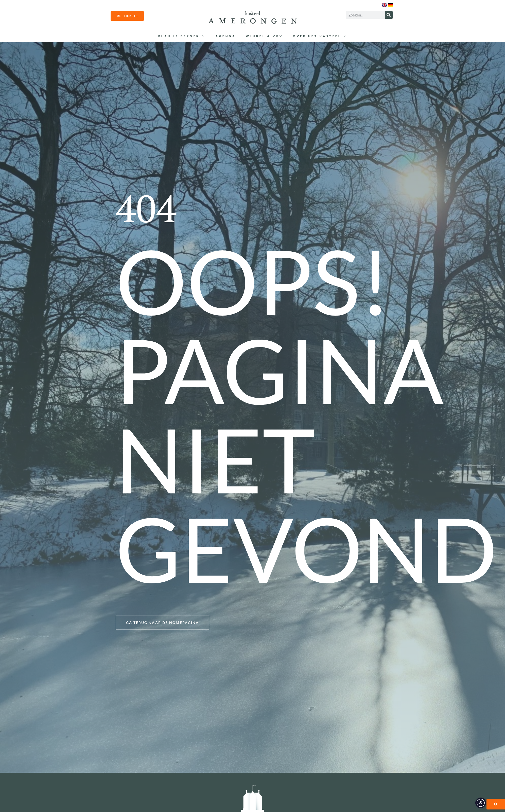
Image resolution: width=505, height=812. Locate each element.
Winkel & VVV (264, 36)
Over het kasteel (320, 36)
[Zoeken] (389, 15)
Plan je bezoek (182, 36)
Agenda (226, 36)
